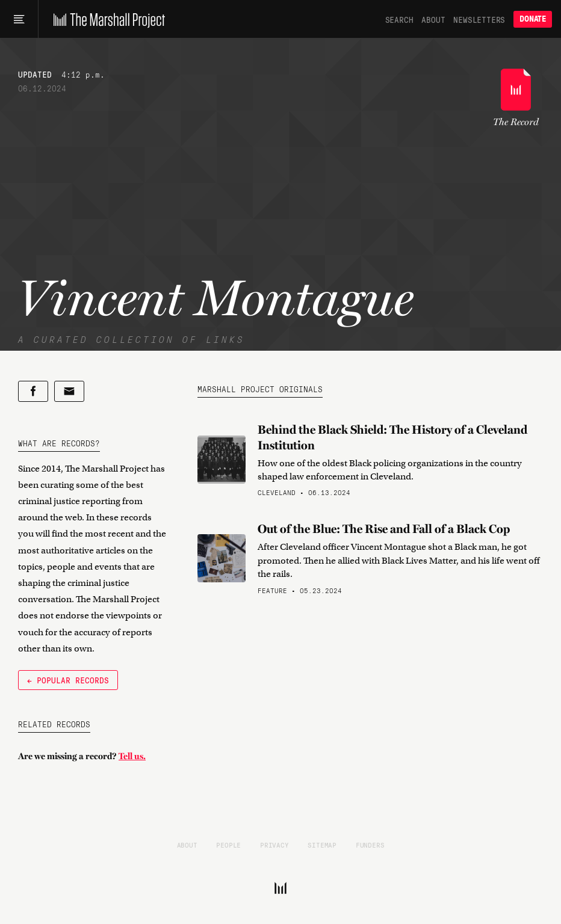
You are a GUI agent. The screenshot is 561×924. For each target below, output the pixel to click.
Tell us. (132, 756)
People (228, 845)
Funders (370, 845)
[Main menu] (19, 19)
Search (399, 19)
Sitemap (322, 845)
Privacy (274, 845)
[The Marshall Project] (106, 19)
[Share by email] (69, 391)
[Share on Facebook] (33, 391)
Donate (533, 19)
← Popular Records (68, 680)
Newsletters (479, 19)
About (433, 19)
